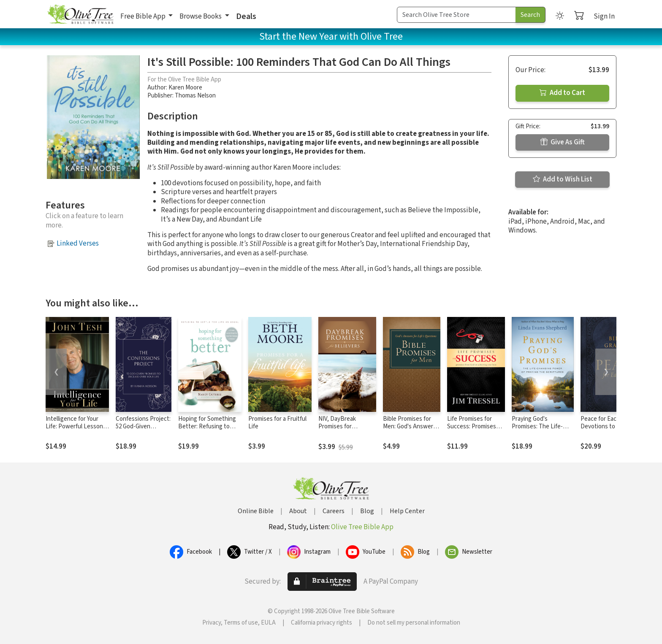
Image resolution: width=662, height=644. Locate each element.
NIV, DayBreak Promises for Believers (337, 427)
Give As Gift (563, 142)
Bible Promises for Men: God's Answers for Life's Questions (410, 427)
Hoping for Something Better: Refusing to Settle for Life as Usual (208, 427)
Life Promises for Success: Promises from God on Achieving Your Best (473, 431)
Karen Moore (185, 88)
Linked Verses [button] (78, 244)
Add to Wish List (563, 179)
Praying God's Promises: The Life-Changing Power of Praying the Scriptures (541, 431)
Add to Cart (562, 93)
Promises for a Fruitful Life (277, 423)
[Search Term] (456, 15)
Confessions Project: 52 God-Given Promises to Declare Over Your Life (143, 431)
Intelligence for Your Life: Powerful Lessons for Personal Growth (76, 427)
